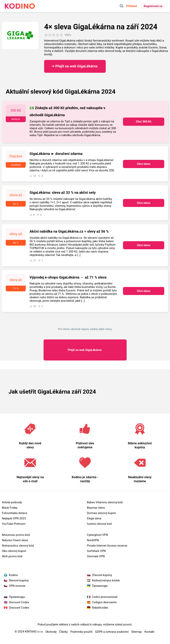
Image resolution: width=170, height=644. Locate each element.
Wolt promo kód (12, 556)
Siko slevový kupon (14, 551)
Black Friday (10, 508)
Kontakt (149, 632)
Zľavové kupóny (102, 575)
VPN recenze (17, 586)
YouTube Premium (14, 524)
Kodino (14, 575)
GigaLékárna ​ (85, 350)
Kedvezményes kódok (106, 580)
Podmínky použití (81, 632)
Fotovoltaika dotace (14, 513)
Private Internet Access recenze (107, 546)
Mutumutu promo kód (16, 535)
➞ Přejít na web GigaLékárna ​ (75, 66)
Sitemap (137, 632)
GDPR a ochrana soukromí (112, 632)
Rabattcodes (100, 608)
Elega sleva (94, 518)
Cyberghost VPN (97, 535)
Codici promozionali (105, 597)
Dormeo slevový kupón (101, 513)
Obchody (51, 632)
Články (64, 632)
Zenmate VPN (96, 556)
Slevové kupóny (19, 580)
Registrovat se (153, 6)
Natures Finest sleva (15, 540)
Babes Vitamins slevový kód (105, 502)
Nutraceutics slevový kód (18, 546)
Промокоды (17, 597)
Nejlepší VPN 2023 (14, 518)
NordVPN (93, 540)
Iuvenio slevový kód (99, 524)
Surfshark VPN (96, 551)
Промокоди (100, 586)
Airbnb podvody (12, 502)
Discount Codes (19, 602)
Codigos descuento (104, 602)
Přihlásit (132, 6)
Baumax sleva (96, 508)
